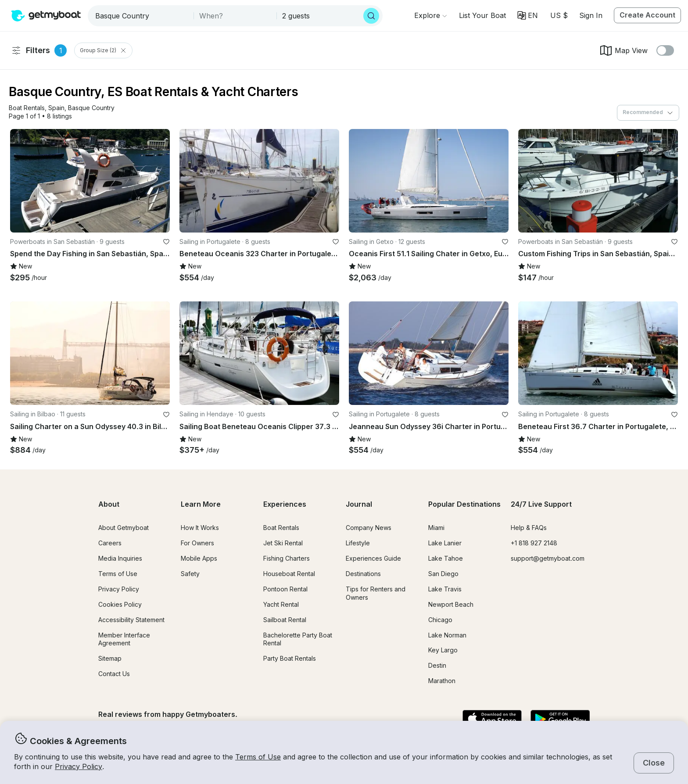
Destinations (363, 574)
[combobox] (142, 16)
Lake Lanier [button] (445, 543)
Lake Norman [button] (447, 635)
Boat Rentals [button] (281, 528)
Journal (359, 504)
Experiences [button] (285, 504)
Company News (369, 528)
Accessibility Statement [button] (131, 620)
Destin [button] (437, 665)
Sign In (591, 15)
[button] (482, 15)
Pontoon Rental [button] (285, 589)
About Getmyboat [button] (124, 528)
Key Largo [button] (443, 650)
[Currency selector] (559, 15)
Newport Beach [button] (451, 604)
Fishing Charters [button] (287, 558)
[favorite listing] (166, 242)
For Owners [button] (197, 543)
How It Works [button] (200, 528)
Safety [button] (190, 574)
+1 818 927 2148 (534, 543)
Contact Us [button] (114, 674)
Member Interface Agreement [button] (124, 639)
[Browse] (430, 15)
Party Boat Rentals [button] (290, 658)
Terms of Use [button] (258, 757)
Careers (110, 543)
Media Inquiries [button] (120, 558)
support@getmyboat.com (548, 558)
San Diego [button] (443, 574)
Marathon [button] (442, 681)
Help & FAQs (529, 528)
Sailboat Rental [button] (285, 620)
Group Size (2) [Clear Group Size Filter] (103, 50)
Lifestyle (358, 543)
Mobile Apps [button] (199, 558)
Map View (623, 50)
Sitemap (110, 658)
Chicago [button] (440, 620)
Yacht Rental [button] (281, 604)
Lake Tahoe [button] (446, 558)
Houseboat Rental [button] (289, 574)
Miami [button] (436, 528)
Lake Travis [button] (445, 589)
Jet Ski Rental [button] (283, 543)
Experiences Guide (373, 558)
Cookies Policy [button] (120, 604)
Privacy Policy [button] (79, 766)
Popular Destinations (464, 504)
